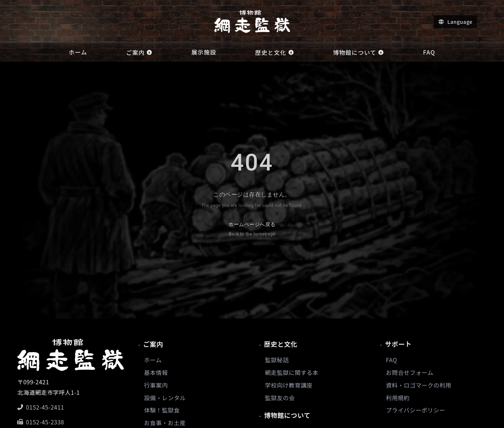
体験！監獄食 (162, 410)
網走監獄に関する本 (292, 372)
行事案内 (156, 385)
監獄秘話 (277, 360)
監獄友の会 (280, 398)
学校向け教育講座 (289, 385)
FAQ (392, 360)
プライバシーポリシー (416, 410)
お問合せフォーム (410, 372)
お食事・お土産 (165, 423)
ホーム (153, 360)
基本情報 (156, 372)
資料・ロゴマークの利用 (419, 385)
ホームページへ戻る (252, 230)
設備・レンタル (165, 398)
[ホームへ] (252, 21)
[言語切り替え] (455, 22)
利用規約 (398, 398)
